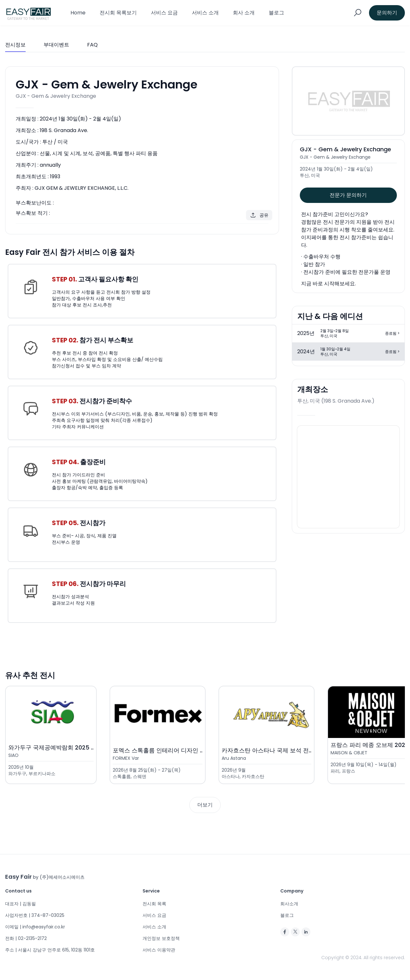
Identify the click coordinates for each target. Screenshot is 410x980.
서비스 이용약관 (159, 950)
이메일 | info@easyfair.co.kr (35, 927)
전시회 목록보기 (118, 13)
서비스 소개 (205, 13)
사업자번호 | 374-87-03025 (35, 915)
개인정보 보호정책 (161, 938)
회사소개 (289, 904)
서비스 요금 (164, 13)
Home (78, 13)
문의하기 (387, 13)
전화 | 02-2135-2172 (26, 938)
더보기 (205, 805)
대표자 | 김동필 (20, 904)
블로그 (276, 13)
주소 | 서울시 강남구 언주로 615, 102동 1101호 (50, 950)
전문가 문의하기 (348, 195)
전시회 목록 (154, 904)
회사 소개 (244, 13)
